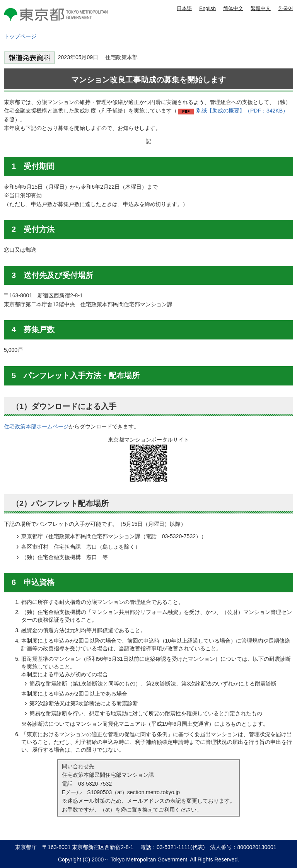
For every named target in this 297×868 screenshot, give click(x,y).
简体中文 (233, 8)
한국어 (286, 8)
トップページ (20, 36)
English (207, 8)
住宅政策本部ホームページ (36, 426)
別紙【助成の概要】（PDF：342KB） (242, 111)
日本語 (184, 8)
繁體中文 (261, 8)
